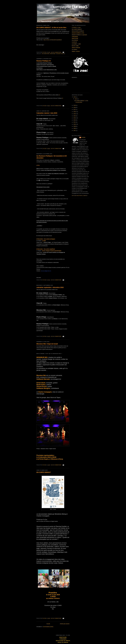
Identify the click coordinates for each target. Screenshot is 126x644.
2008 (75, 128)
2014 (75, 116)
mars (76, 99)
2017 (75, 110)
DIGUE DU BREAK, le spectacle (79, 35)
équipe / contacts (76, 51)
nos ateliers (74, 49)
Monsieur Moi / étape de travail (47, 344)
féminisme (53, 54)
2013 (75, 118)
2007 (75, 131)
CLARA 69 (74, 42)
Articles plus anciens (65, 624)
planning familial (61, 54)
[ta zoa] (83, 137)
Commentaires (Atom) (48, 627)
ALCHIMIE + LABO (76, 44)
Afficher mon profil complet (80, 196)
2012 (75, 120)
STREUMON (75, 37)
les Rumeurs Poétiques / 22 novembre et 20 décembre (52, 157)
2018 (75, 107)
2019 (75, 105)
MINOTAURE (75, 38)
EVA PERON (75, 40)
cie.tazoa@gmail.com (46, 271)
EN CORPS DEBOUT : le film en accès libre (51, 28)
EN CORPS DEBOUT (44, 472)
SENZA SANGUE (76, 48)
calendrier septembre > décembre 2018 (50, 287)
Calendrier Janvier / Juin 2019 (47, 113)
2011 (75, 122)
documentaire (46, 54)
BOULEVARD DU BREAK (78, 31)
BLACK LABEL (75, 46)
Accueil (48, 624)
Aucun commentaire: (56, 52)
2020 (75, 97)
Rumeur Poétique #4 (44, 61)
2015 (75, 114)
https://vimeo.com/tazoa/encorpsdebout (53, 40)
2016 (75, 112)
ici (60, 95)
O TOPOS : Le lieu (76, 27)
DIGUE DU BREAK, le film (78, 33)
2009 (75, 126)
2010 (75, 124)
